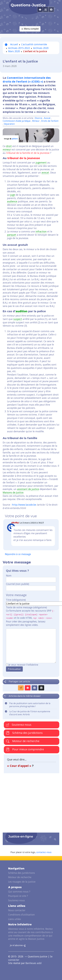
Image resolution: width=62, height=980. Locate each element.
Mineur (36, 121)
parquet (12, 235)
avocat (45, 173)
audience (12, 201)
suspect (18, 319)
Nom (9, 576)
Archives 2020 (41, 48)
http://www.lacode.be (24, 505)
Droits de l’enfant (50, 121)
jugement (41, 162)
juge (13, 195)
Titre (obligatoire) (16, 600)
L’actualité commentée (34, 44)
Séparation (9, 124)
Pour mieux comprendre (25, 749)
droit (9, 146)
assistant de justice (28, 489)
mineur (7, 149)
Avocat (47, 118)
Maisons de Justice (13, 492)
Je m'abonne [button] (18, 945)
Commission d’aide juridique (17, 121)
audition (21, 311)
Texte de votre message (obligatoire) (26, 607)
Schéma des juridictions (24, 733)
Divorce (38, 118)
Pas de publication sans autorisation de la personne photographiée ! (30, 705)
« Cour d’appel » (20, 766)
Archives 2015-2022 (19, 48)
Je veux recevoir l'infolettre (23, 665)
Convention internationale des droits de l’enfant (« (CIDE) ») (27, 80)
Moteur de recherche (23, 741)
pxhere (15, 139)
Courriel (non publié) (18, 584)
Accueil (11, 44)
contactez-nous (44, 852)
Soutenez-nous (19, 725)
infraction (41, 231)
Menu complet (30, 29)
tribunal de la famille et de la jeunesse (28, 153)
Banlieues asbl (34, 963)
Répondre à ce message (18, 554)
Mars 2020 (14, 51)
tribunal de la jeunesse (24, 158)
